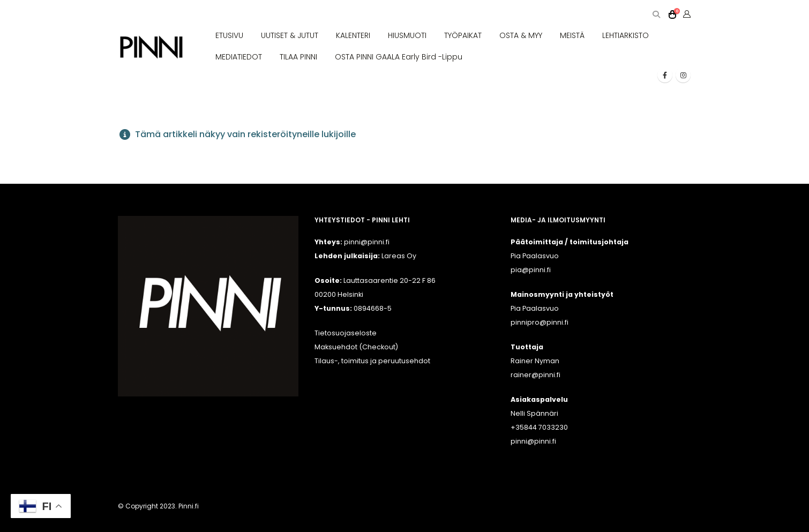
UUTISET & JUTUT (290, 35)
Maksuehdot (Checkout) (356, 347)
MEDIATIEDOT (239, 57)
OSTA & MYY (521, 35)
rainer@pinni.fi (535, 375)
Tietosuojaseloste (346, 333)
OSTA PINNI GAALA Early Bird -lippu (399, 57)
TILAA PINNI (298, 57)
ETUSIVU (229, 35)
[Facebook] (665, 75)
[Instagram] (683, 75)
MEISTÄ (572, 35)
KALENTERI (353, 35)
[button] (656, 15)
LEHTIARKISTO (626, 35)
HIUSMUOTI (407, 35)
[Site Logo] (151, 47)
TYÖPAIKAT (463, 35)
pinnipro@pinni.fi (540, 322)
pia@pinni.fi (531, 270)
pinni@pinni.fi (533, 441)
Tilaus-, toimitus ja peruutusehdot (372, 361)
